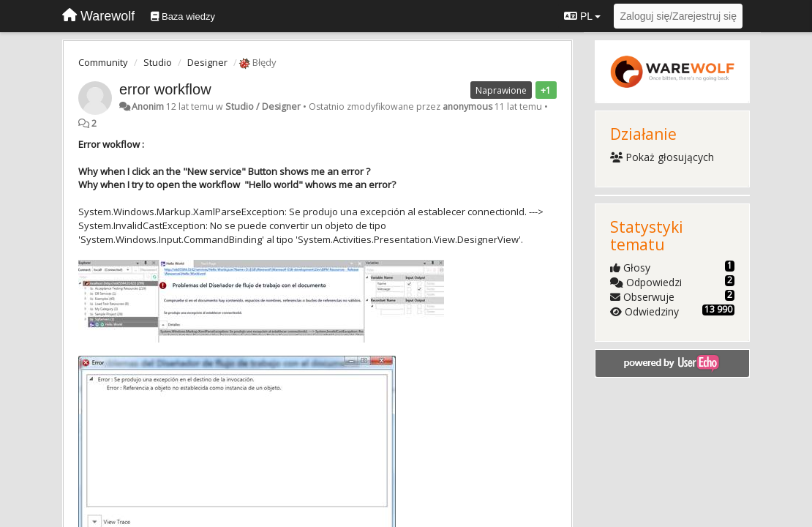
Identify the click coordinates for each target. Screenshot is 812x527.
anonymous (467, 106)
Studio (158, 62)
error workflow (165, 89)
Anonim (148, 106)
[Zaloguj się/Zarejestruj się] (678, 16)
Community (103, 62)
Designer (207, 62)
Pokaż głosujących (662, 157)
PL (582, 16)
